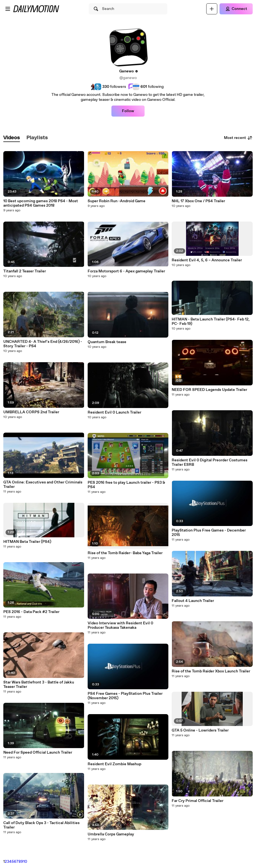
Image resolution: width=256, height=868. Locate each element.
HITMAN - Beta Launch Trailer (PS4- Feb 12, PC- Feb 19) (211, 322)
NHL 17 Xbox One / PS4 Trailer (198, 201)
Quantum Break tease (107, 342)
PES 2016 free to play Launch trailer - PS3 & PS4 (126, 485)
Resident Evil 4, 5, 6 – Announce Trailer (207, 260)
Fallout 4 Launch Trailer (193, 601)
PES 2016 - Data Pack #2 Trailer (31, 612)
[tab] (12, 138)
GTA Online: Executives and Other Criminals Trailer (43, 485)
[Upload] (212, 9)
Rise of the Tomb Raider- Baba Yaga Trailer (125, 553)
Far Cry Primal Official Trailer (198, 801)
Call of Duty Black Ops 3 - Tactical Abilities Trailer (41, 825)
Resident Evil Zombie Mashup (114, 764)
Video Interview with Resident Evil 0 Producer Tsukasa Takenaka (120, 625)
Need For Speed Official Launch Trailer (38, 753)
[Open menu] (8, 9)
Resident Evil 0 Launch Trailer (114, 412)
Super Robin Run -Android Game (117, 201)
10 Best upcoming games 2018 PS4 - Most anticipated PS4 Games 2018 (41, 203)
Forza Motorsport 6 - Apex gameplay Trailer (126, 271)
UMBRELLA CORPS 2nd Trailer (31, 412)
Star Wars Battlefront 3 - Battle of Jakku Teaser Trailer (39, 685)
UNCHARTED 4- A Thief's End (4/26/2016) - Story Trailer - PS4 (43, 344)
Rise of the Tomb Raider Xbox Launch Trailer (211, 671)
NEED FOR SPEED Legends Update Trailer (209, 390)
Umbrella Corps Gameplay (111, 834)
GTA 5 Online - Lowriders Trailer (200, 730)
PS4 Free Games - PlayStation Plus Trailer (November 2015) (125, 696)
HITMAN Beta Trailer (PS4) (27, 542)
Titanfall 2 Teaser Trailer (25, 271)
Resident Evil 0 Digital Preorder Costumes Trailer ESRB (210, 462)
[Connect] (236, 9)
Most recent (238, 138)
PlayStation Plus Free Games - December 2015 (209, 533)
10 (25, 862)
